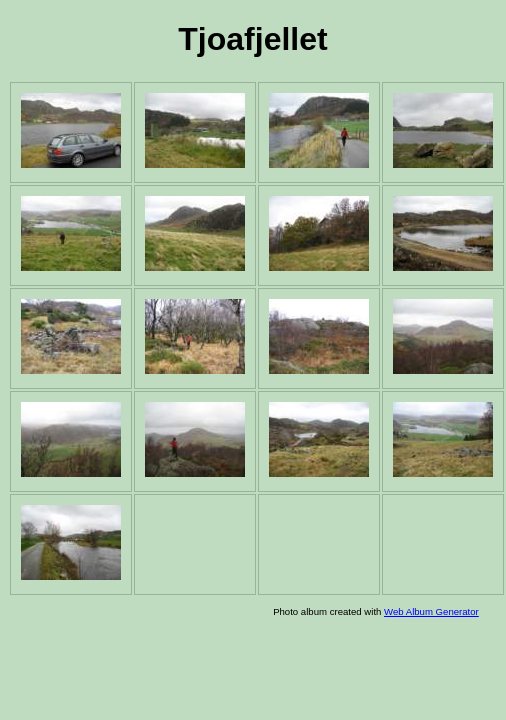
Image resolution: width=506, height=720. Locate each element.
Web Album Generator (431, 611)
